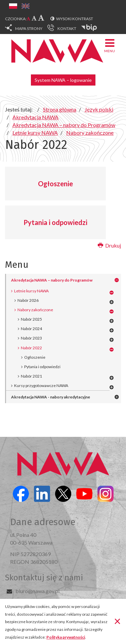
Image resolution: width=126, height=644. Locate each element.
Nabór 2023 (31, 338)
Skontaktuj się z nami (44, 578)
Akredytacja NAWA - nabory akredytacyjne (51, 397)
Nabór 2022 (31, 348)
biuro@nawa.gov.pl (37, 591)
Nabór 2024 (31, 329)
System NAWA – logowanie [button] (63, 80)
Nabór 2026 (28, 300)
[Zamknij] (117, 621)
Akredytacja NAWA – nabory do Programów (52, 280)
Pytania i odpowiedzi (55, 222)
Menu (110, 45)
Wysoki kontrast (75, 19)
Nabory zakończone (35, 310)
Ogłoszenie (55, 184)
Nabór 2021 (31, 376)
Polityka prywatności (66, 637)
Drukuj (109, 245)
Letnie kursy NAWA (31, 291)
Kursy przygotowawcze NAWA (41, 385)
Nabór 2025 (31, 319)
